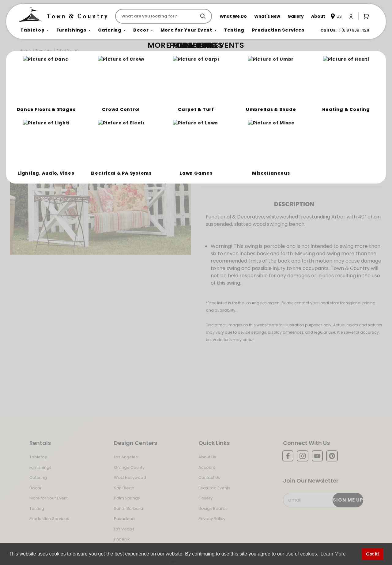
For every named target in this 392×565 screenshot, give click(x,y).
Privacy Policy (212, 519)
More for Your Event (49, 498)
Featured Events (214, 488)
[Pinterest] (332, 456)
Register (285, 151)
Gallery (205, 498)
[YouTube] (317, 456)
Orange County (129, 467)
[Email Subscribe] (323, 500)
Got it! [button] (372, 554)
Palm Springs (127, 498)
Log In (253, 151)
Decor (36, 488)
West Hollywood (130, 478)
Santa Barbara (128, 508)
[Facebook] (288, 456)
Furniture (43, 51)
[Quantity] (349, 130)
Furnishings (40, 467)
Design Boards (213, 508)
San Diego (124, 488)
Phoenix (122, 539)
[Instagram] (303, 456)
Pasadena (124, 519)
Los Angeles (126, 457)
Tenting (37, 508)
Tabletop (38, 457)
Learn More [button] (333, 554)
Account (207, 467)
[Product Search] (157, 16)
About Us (207, 457)
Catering (38, 478)
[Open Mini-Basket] (365, 16)
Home (25, 51)
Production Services (49, 519)
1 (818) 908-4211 (354, 30)
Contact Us (209, 478)
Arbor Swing (68, 50)
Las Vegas (124, 529)
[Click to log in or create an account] (351, 16)
